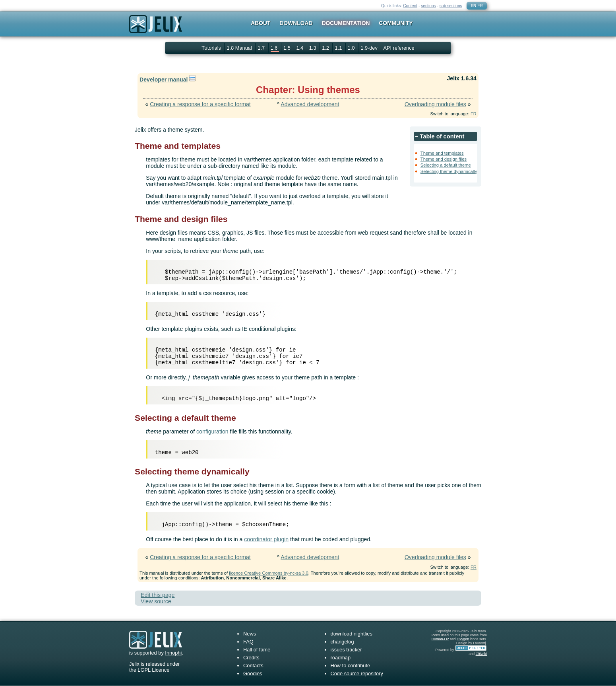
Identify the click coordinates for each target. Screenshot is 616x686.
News (250, 634)
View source (156, 601)
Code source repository (357, 673)
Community (396, 23)
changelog (342, 642)
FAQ (248, 642)
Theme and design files (444, 159)
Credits (251, 658)
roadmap (341, 658)
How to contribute (351, 666)
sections (428, 6)
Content (410, 6)
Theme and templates (442, 153)
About (261, 23)
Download (296, 23)
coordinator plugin (266, 539)
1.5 (288, 48)
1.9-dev (370, 48)
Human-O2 (440, 639)
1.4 (300, 48)
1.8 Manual (240, 48)
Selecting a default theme (446, 165)
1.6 (275, 48)
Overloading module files (435, 104)
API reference (399, 48)
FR (480, 6)
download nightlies (352, 634)
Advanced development (310, 104)
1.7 (262, 48)
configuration (212, 431)
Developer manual (164, 80)
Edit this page (158, 595)
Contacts (253, 666)
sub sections (451, 6)
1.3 (313, 48)
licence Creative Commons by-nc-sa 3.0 (268, 573)
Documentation (346, 23)
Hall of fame (257, 650)
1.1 (339, 48)
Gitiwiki (481, 654)
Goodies (253, 673)
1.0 (352, 48)
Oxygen (463, 639)
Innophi (173, 653)
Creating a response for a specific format (200, 104)
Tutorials (211, 48)
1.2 (326, 48)
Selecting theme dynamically (449, 171)
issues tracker (346, 650)
